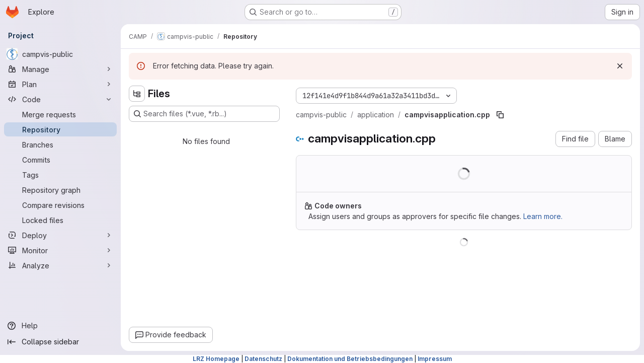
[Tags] (60, 175)
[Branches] (60, 144)
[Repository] (60, 129)
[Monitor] (60, 250)
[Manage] (60, 69)
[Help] (60, 326)
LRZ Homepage (216, 359)
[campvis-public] (60, 54)
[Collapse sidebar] (60, 342)
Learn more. (543, 216)
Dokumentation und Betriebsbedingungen (350, 359)
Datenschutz (263, 359)
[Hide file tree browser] (137, 94)
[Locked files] (60, 220)
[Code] (60, 99)
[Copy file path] (500, 115)
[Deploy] (60, 235)
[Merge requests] (60, 114)
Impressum (435, 359)
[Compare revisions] (60, 205)
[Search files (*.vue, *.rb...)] (204, 114)
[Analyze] (60, 265)
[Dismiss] (620, 66)
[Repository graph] (60, 190)
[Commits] (60, 160)
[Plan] (60, 84)
